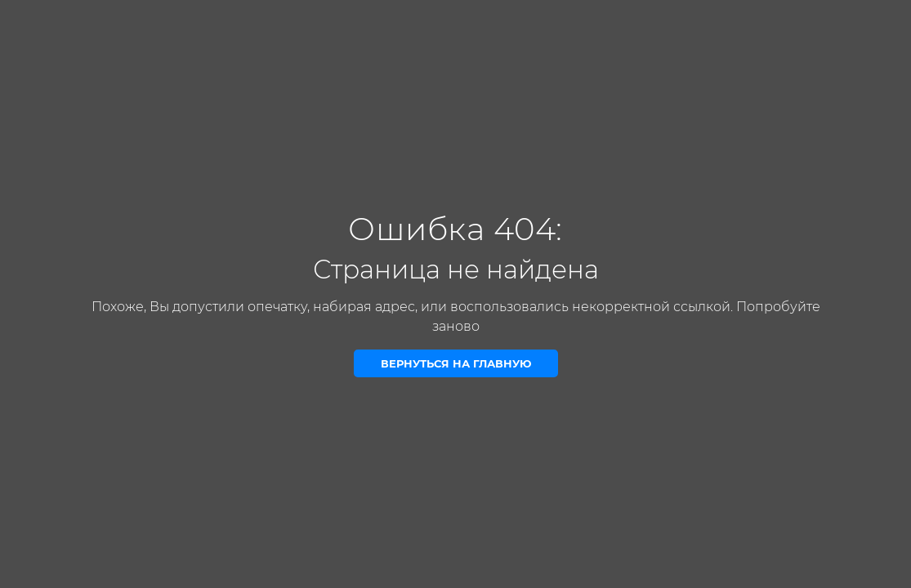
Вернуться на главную (456, 363)
